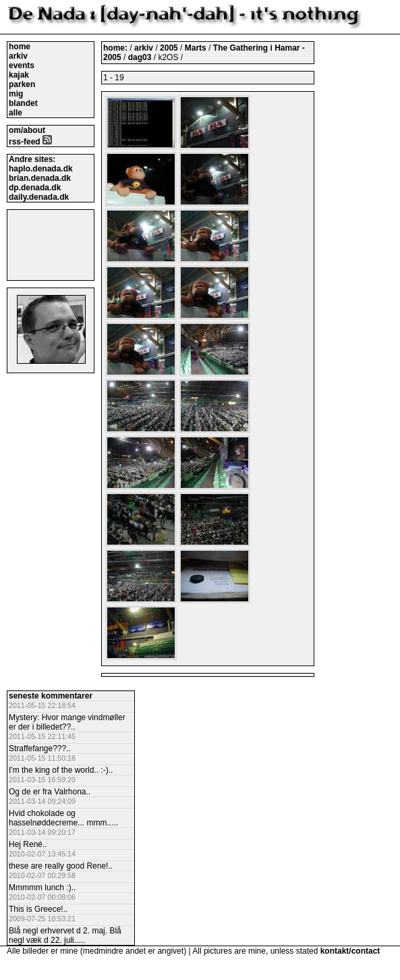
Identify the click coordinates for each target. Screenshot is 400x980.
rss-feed (30, 142)
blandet (23, 103)
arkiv (18, 56)
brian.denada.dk (40, 178)
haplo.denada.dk (41, 169)
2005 (169, 48)
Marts (197, 48)
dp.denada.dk (35, 188)
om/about (27, 130)
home (20, 47)
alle (16, 113)
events (22, 65)
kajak (19, 75)
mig (16, 94)
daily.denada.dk (39, 197)
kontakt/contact (350, 951)
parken (22, 84)
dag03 (140, 57)
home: (116, 48)
